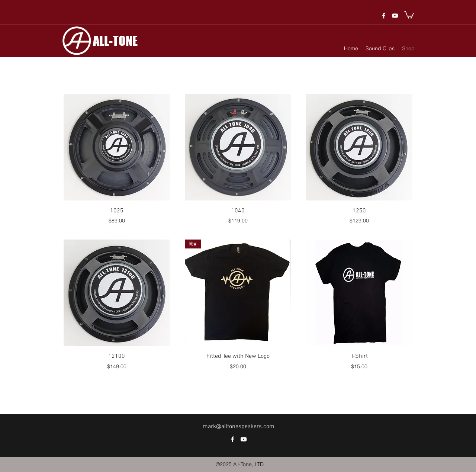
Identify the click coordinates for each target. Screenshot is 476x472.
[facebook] (384, 16)
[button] (409, 14)
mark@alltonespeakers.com (239, 427)
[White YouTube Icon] (395, 16)
